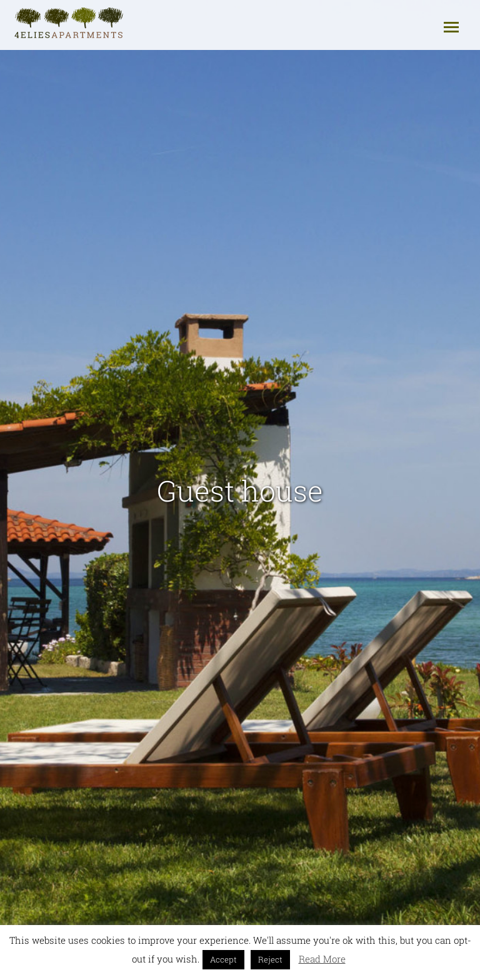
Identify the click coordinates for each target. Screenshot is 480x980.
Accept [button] (223, 959)
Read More (322, 959)
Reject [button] (270, 959)
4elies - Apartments (69, 23)
